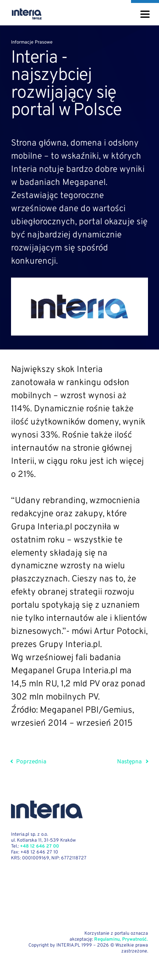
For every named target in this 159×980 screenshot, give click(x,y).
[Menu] (145, 14)
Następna (132, 762)
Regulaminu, (107, 939)
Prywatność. (135, 939)
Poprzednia (29, 762)
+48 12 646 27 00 (39, 846)
